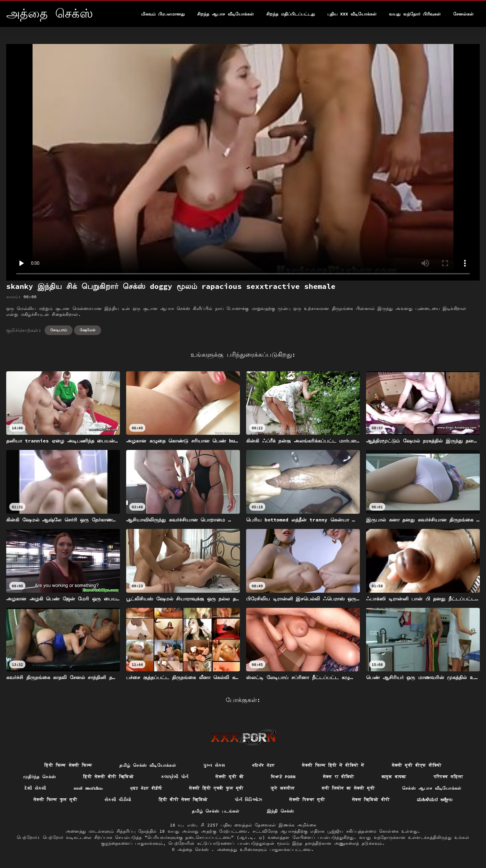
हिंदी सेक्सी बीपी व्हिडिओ (108, 777)
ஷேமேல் (88, 330)
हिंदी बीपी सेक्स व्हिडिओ (183, 800)
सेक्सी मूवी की (230, 777)
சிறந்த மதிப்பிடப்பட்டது (291, 14)
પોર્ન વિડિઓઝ (248, 800)
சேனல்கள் (463, 14)
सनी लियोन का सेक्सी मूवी (348, 788)
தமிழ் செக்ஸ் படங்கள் (216, 811)
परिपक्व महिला (448, 777)
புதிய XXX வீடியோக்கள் (352, 14)
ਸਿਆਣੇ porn (283, 777)
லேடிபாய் (59, 330)
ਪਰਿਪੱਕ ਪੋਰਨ (263, 765)
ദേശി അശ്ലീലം (88, 788)
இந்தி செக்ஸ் (281, 811)
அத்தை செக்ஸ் (195, 849)
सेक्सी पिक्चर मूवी (307, 800)
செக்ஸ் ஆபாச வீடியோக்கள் (432, 788)
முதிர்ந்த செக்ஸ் (40, 777)
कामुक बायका (394, 777)
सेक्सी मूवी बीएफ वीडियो (417, 765)
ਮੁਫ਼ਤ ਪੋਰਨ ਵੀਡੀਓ (146, 788)
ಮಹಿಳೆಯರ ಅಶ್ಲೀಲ (435, 800)
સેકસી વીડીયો (118, 800)
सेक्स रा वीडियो (339, 777)
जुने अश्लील (283, 788)
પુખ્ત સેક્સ (214, 765)
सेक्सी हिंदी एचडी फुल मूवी (216, 788)
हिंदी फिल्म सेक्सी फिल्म (68, 765)
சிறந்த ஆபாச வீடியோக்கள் (225, 14)
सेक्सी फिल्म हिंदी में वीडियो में (333, 765)
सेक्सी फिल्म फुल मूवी (55, 800)
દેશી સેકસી (35, 788)
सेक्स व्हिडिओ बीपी (371, 800)
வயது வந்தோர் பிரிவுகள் (415, 14)
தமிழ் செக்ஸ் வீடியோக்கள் (148, 765)
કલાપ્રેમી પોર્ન (175, 777)
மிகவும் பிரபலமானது (163, 14)
